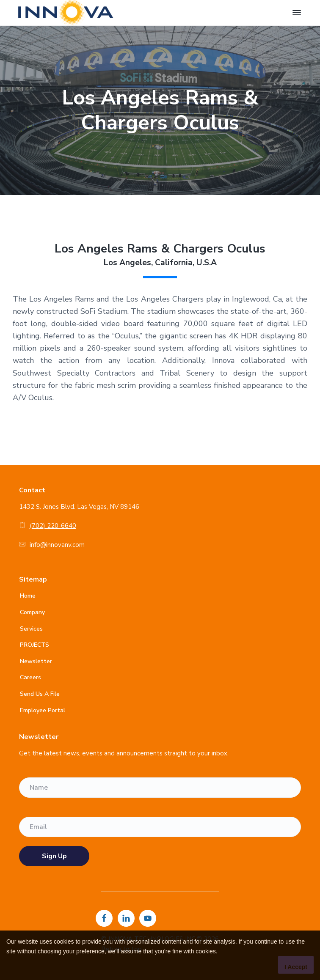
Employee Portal (43, 710)
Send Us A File (40, 694)
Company (32, 612)
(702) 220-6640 (53, 526)
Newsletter (36, 661)
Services (31, 629)
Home (28, 596)
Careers (30, 677)
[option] (160, 110)
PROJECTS (34, 645)
